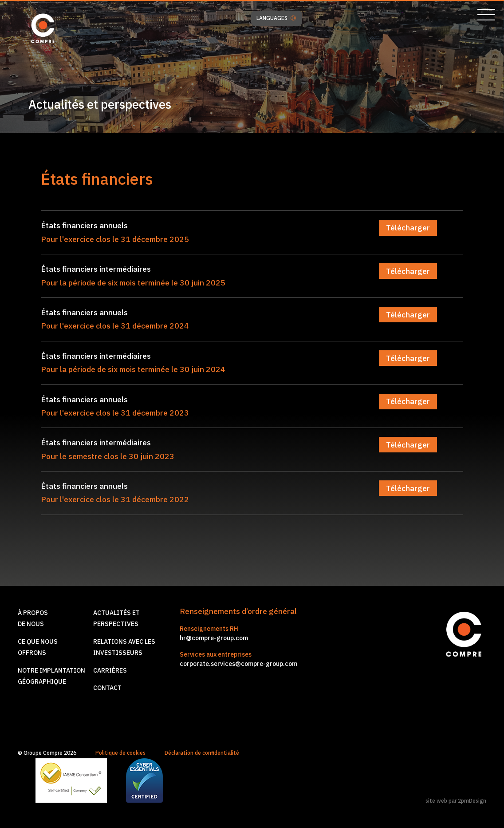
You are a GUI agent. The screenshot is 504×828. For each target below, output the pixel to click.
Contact (107, 688)
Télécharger (408, 228)
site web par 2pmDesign (456, 801)
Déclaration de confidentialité (202, 753)
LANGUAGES (276, 18)
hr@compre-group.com (214, 638)
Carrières (110, 670)
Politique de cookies (120, 753)
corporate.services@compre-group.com (238, 664)
